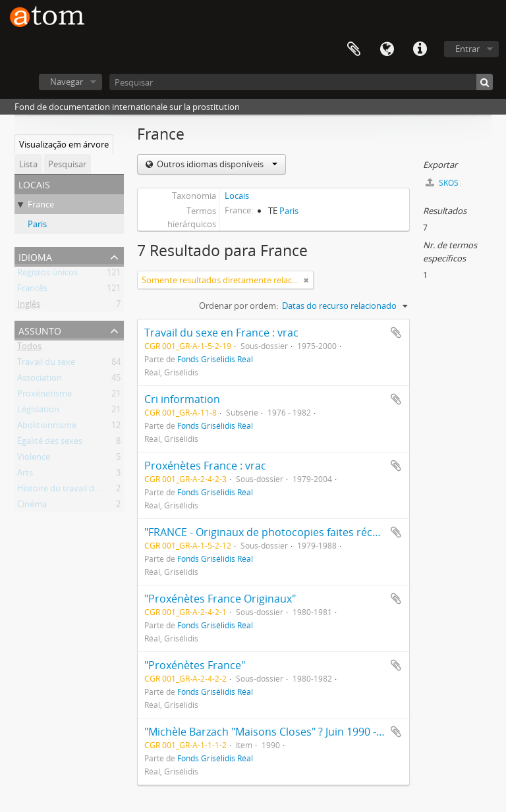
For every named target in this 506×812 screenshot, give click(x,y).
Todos (29, 348)
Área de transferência (354, 49)
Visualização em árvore (64, 144)
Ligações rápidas (420, 49)
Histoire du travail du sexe (68, 491)
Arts (25, 475)
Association (40, 380)
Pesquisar (67, 164)
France (41, 204)
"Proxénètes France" (195, 665)
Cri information (182, 399)
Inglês (29, 306)
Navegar (67, 82)
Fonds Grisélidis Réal (215, 359)
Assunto (40, 330)
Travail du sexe (46, 364)
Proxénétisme (44, 396)
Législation (38, 412)
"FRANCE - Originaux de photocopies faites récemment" (281, 532)
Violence (34, 459)
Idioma (387, 49)
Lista (28, 164)
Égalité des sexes (50, 443)
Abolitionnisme (47, 427)
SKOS (442, 183)
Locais (237, 196)
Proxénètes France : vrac (205, 466)
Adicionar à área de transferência (396, 333)
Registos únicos (47, 275)
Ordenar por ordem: (239, 306)
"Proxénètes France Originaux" (220, 599)
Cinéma (32, 506)
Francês (32, 290)
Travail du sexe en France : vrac (221, 333)
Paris (37, 224)
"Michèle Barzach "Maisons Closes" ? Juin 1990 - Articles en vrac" (301, 732)
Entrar (467, 49)
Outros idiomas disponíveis (216, 164)
